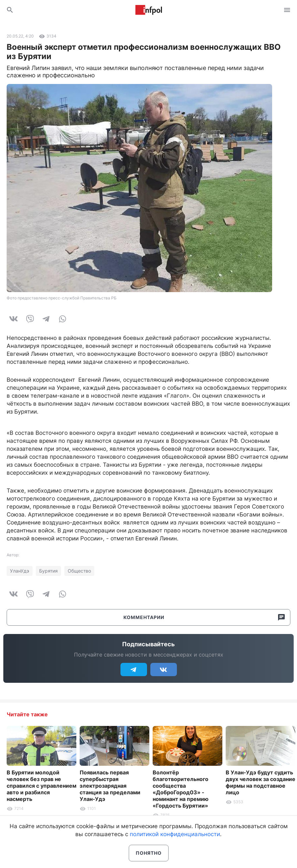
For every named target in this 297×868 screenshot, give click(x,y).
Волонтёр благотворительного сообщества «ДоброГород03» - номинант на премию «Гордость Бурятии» (181, 789)
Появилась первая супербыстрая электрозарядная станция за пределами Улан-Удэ (110, 786)
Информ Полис (149, 10)
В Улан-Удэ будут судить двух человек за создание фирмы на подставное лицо (260, 782)
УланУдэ (20, 571)
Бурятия (48, 571)
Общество (79, 571)
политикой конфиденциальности (175, 834)
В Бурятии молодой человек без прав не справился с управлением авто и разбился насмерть (41, 786)
